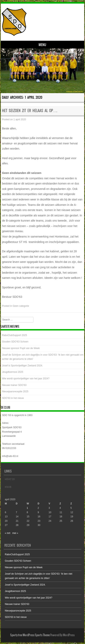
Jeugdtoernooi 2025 (13, 372)
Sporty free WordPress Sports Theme (30, 635)
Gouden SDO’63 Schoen (15, 342)
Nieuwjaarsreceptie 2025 (15, 392)
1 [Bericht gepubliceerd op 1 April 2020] (27, 508)
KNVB (8, 487)
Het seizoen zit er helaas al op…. (30, 111)
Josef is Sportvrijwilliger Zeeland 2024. (22, 366)
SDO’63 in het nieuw (13, 398)
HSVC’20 (10, 479)
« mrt (7, 533)
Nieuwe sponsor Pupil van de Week (21, 348)
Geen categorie (21, 306)
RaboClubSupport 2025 (14, 335)
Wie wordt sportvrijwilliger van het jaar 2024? (26, 379)
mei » (15, 533)
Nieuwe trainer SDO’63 (14, 385)
